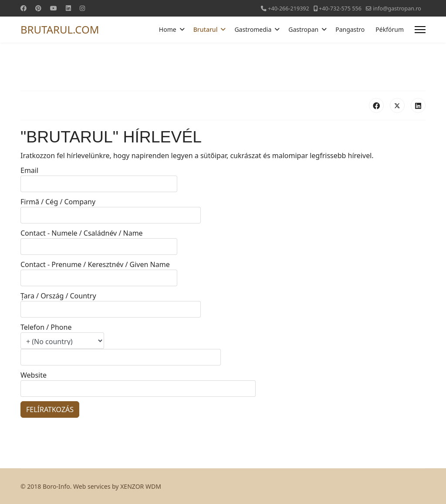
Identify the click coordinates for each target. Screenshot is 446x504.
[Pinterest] (38, 8)
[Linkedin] (68, 8)
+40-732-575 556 (340, 8)
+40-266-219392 (289, 8)
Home (168, 29)
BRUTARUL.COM (60, 30)
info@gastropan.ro (397, 8)
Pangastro (350, 29)
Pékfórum (390, 29)
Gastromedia (253, 29)
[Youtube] (54, 8)
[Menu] (420, 30)
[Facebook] (24, 8)
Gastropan (303, 29)
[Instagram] (82, 8)
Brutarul (206, 29)
